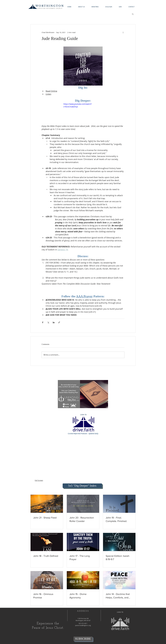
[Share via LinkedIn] (54, 322)
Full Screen (39, 480)
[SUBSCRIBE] (83, 639)
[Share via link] (59, 322)
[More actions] (123, 32)
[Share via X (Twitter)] (48, 322)
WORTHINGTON (50, 6)
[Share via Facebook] (43, 322)
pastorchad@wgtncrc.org (83, 625)
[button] (81, 7)
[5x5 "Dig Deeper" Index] (82, 486)
